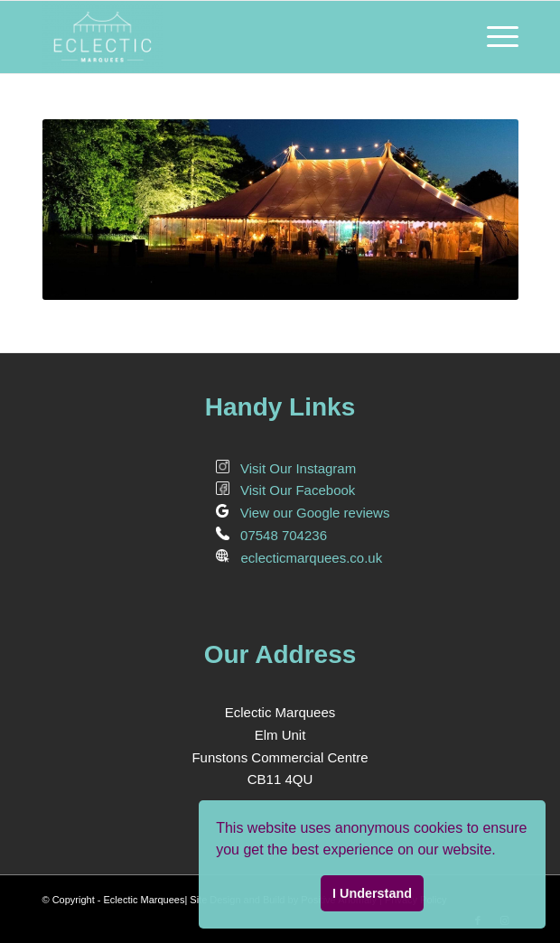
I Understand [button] (372, 893)
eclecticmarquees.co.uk (299, 558)
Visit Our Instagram (286, 468)
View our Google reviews (303, 513)
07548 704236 (271, 535)
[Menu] (494, 37)
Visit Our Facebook (286, 490)
